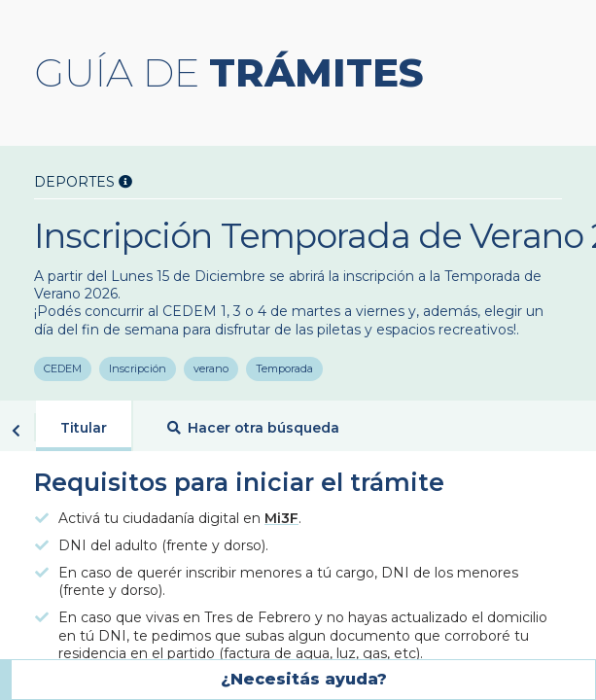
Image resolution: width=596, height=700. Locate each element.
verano (213, 370)
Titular (84, 430)
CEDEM (63, 370)
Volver (16, 433)
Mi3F (281, 520)
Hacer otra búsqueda (253, 430)
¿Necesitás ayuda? (304, 679)
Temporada (287, 370)
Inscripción (139, 370)
